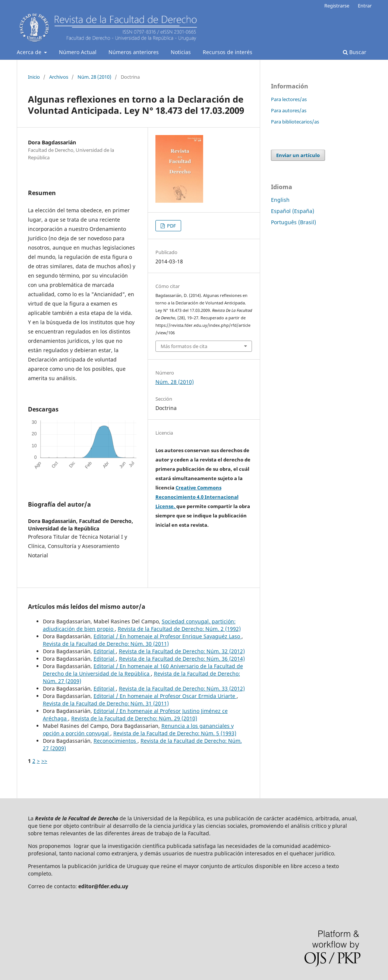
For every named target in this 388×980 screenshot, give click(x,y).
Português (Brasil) (294, 222)
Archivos (59, 77)
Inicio (34, 77)
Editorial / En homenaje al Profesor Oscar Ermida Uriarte (165, 696)
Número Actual (78, 52)
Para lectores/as (289, 99)
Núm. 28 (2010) (94, 77)
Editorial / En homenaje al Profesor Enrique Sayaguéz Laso (168, 636)
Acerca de (30, 52)
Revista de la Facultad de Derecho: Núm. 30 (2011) (106, 644)
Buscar (355, 52)
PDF (171, 226)
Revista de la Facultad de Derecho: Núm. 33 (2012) (182, 688)
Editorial (105, 651)
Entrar (365, 6)
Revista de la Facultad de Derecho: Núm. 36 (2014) (182, 659)
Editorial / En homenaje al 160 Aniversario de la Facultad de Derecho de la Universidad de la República (143, 670)
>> (44, 761)
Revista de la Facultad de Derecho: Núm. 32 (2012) (182, 651)
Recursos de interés (228, 52)
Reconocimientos (116, 741)
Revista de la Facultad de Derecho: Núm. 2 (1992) (179, 629)
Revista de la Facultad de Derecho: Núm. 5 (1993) (175, 733)
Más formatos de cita (184, 346)
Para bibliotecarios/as (295, 122)
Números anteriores (134, 52)
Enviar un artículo (298, 155)
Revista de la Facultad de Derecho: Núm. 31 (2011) (106, 703)
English (280, 200)
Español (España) (293, 211)
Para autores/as (289, 110)
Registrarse (337, 6)
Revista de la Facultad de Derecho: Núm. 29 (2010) (134, 718)
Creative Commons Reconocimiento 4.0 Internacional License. (197, 497)
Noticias (181, 52)
